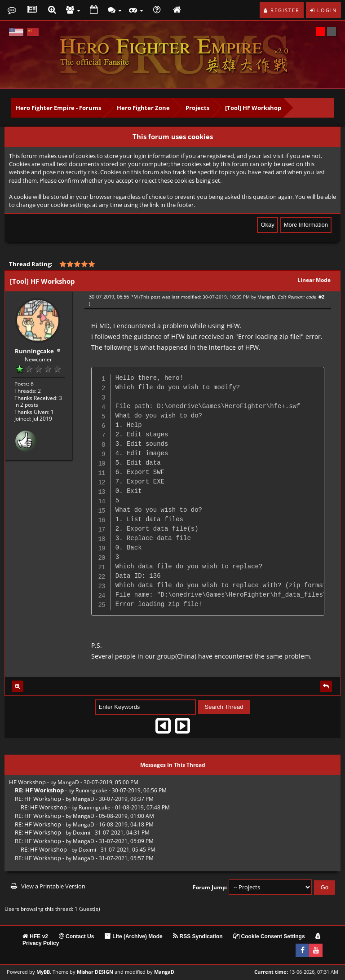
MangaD (266, 297)
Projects (197, 108)
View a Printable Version (53, 886)
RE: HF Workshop (38, 799)
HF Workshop (27, 782)
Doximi (82, 833)
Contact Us (77, 936)
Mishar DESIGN (95, 972)
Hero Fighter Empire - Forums (58, 108)
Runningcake (34, 351)
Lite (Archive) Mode (134, 936)
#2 (321, 297)
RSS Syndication (198, 936)
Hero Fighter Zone (143, 108)
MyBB (43, 972)
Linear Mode (314, 280)
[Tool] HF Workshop (253, 108)
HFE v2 (35, 936)
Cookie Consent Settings (269, 936)
